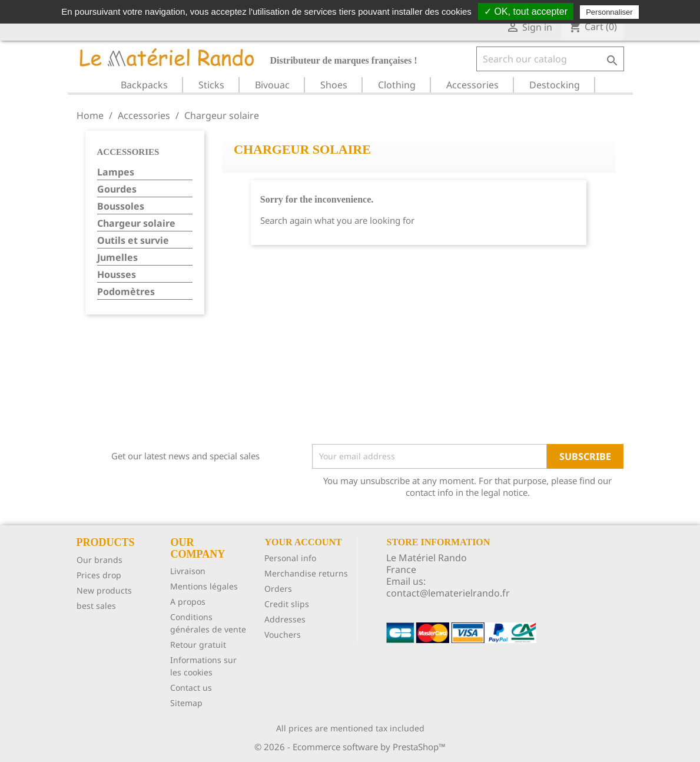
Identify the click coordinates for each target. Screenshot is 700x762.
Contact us (191, 688)
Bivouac (272, 85)
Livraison (188, 571)
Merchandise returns (306, 573)
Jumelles (117, 258)
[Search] (550, 59)
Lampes (116, 172)
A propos (188, 602)
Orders (278, 589)
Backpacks (144, 85)
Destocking (555, 85)
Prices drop (99, 575)
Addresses (285, 619)
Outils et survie (133, 241)
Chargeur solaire (136, 223)
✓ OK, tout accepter (526, 11)
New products (104, 590)
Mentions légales (204, 586)
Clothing (397, 85)
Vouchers (283, 635)
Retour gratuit (198, 645)
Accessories (472, 85)
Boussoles (121, 206)
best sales (96, 606)
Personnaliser (609, 12)
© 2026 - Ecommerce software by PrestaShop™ (350, 747)
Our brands (99, 560)
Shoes (334, 85)
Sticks (211, 85)
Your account (303, 542)
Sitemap (186, 703)
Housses (117, 275)
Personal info (290, 558)
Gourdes (117, 189)
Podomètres (126, 292)
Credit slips (287, 604)
